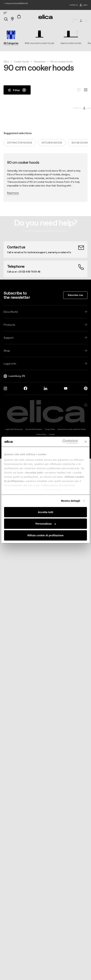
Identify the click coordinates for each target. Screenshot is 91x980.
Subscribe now (75, 295)
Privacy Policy (50, 429)
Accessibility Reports (34, 429)
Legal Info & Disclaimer (14, 429)
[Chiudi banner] (86, 442)
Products (9, 325)
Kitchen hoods (52, 143)
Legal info (10, 364)
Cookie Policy (41, 434)
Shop (7, 351)
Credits (52, 434)
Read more (13, 193)
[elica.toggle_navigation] (5, 13)
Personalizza (46, 524)
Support (9, 338)
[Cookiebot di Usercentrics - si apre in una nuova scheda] (62, 442)
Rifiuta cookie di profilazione (45, 535)
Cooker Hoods (21, 62)
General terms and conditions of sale (72, 429)
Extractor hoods (20, 143)
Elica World (11, 312)
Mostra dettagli (70, 501)
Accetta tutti (46, 512)
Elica (6, 62)
